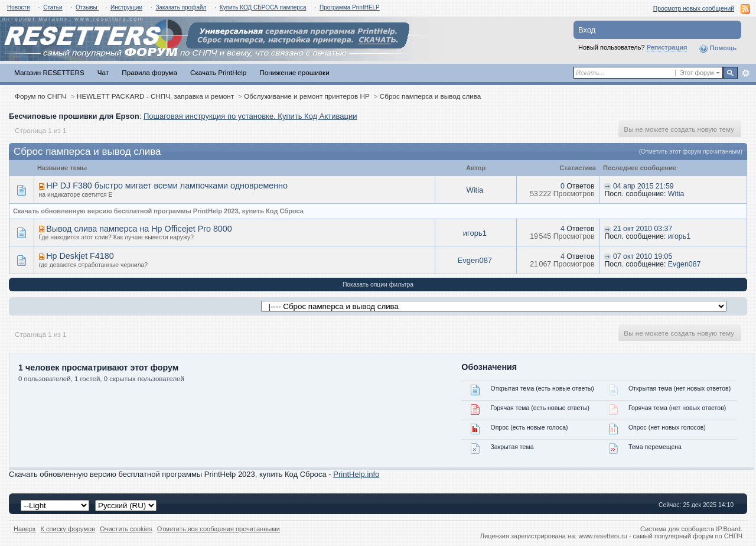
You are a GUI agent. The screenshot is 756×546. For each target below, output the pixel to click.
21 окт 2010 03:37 (643, 229)
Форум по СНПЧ (41, 96)
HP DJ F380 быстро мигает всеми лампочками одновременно (167, 186)
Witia (475, 190)
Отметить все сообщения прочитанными (219, 529)
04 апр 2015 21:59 (643, 186)
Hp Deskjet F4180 (80, 256)
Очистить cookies (126, 529)
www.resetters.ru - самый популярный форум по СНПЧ (660, 536)
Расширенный (746, 73)
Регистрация (667, 47)
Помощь (718, 48)
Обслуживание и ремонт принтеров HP (307, 96)
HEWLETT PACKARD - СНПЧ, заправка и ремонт (155, 96)
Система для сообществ (677, 529)
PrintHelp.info (356, 474)
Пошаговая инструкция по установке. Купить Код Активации (250, 116)
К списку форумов (68, 529)
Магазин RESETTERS (49, 72)
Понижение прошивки (294, 72)
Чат (103, 72)
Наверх (25, 529)
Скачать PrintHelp (218, 72)
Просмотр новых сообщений (694, 9)
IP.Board (728, 529)
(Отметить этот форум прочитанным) (691, 152)
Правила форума (149, 72)
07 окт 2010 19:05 (643, 256)
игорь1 (475, 233)
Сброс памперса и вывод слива (431, 96)
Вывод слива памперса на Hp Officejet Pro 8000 (139, 229)
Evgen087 (475, 260)
